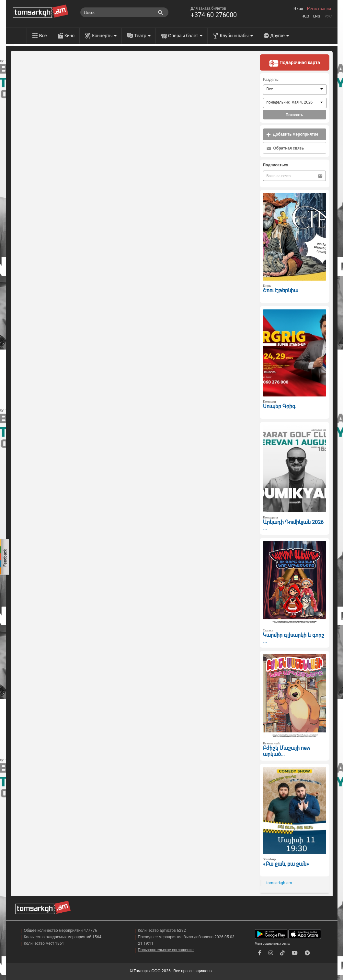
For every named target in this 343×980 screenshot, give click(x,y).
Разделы (271, 80)
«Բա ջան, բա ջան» (286, 864)
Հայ (305, 16)
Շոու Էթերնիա (281, 290)
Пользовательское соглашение (166, 950)
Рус (328, 16)
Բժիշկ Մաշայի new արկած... (287, 751)
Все (43, 36)
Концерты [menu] (104, 36)
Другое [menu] (280, 36)
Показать (295, 115)
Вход (298, 9)
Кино (70, 36)
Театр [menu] (142, 36)
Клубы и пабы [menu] (236, 36)
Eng (317, 16)
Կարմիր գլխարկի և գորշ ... (294, 638)
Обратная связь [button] (285, 148)
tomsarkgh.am (279, 883)
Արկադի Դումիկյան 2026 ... (293, 525)
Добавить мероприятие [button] (292, 134)
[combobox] (295, 90)
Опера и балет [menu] (185, 36)
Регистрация (319, 9)
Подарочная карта (294, 63)
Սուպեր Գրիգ (279, 406)
